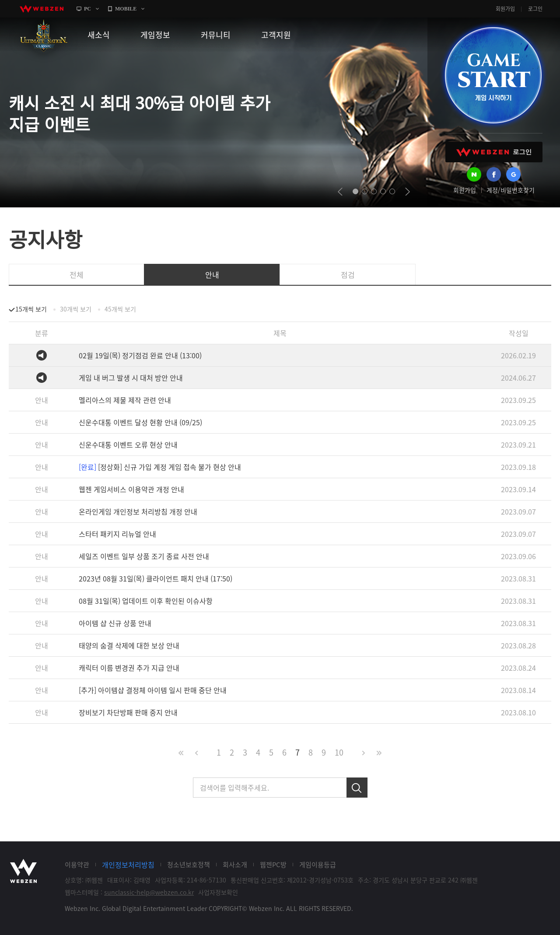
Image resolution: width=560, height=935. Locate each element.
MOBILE (126, 9)
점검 (348, 275)
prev (340, 192)
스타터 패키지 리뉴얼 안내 (117, 534)
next (408, 192)
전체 (77, 275)
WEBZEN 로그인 (494, 152)
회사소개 (235, 865)
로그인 (535, 9)
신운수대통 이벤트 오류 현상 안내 (128, 445)
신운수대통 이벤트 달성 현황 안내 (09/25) (140, 422)
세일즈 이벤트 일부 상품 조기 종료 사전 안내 (144, 556)
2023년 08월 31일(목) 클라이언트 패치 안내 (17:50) (156, 578)
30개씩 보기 (76, 309)
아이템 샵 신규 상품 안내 (115, 623)
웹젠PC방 (273, 865)
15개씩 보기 (31, 309)
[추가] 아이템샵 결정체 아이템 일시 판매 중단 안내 (153, 690)
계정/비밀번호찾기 (511, 190)
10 (339, 752)
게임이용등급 (318, 865)
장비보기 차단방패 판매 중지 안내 (128, 712)
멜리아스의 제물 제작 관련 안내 (125, 400)
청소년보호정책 (189, 865)
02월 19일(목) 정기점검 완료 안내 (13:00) (140, 355)
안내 (212, 275)
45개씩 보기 (120, 309)
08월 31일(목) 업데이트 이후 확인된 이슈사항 (146, 601)
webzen (42, 9)
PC (87, 9)
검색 (357, 788)
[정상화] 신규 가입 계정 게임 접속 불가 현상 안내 (160, 467)
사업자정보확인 (218, 892)
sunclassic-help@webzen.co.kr (149, 892)
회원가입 (505, 9)
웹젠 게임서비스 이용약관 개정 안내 (131, 489)
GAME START (493, 75)
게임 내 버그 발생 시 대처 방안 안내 (131, 378)
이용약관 (77, 865)
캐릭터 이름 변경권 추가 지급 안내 (129, 668)
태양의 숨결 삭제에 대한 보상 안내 (129, 645)
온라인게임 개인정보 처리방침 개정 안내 (138, 511)
